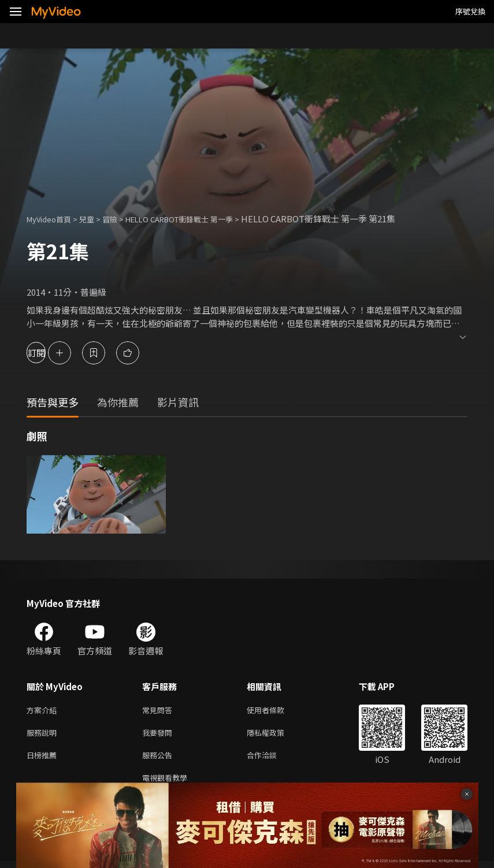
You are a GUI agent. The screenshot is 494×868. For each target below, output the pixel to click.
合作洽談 (271, 759)
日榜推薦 (44, 759)
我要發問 (159, 735)
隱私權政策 (275, 735)
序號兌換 (470, 11)
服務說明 (44, 735)
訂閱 (50, 353)
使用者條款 (275, 711)
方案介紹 (44, 711)
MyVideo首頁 (53, 219)
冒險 (121, 219)
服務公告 (159, 759)
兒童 (96, 219)
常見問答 (159, 711)
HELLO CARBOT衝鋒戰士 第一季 (201, 219)
